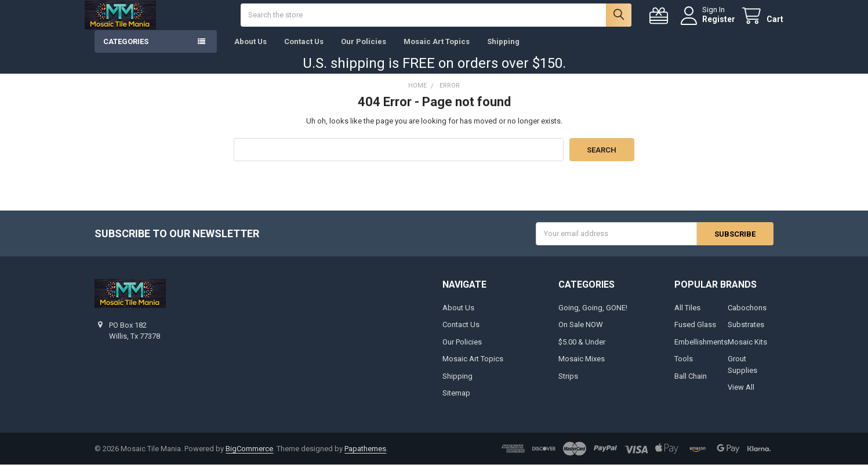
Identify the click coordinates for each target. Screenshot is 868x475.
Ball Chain (691, 387)
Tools (684, 369)
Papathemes (365, 459)
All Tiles (687, 318)
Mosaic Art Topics (437, 52)
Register (709, 24)
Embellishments (701, 352)
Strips (568, 387)
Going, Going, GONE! (593, 318)
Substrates (746, 335)
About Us (250, 52)
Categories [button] (126, 52)
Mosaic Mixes (582, 369)
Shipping (503, 52)
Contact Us (304, 52)
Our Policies (364, 52)
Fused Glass (695, 335)
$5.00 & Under (582, 352)
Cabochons (747, 318)
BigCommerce (249, 459)
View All (741, 398)
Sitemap (456, 403)
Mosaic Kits (747, 352)
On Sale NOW (581, 335)
